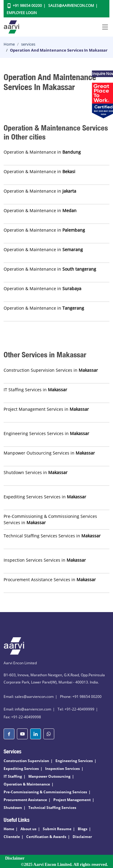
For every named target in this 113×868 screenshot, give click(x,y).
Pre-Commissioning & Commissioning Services (45, 792)
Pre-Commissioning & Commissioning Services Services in (50, 519)
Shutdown (13, 808)
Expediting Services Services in (45, 497)
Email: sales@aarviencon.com (29, 697)
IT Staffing (13, 776)
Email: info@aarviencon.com (27, 709)
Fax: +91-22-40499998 (22, 717)
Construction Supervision (26, 761)
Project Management (72, 800)
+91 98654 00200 (27, 6)
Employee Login (22, 13)
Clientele (12, 837)
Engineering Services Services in (46, 433)
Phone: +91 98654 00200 (81, 697)
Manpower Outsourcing (49, 776)
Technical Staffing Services (52, 808)
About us (28, 829)
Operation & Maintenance (27, 784)
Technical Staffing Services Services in (52, 536)
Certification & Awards (46, 837)
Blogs (83, 829)
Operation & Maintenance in (42, 152)
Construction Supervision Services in (51, 370)
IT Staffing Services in (35, 390)
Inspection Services (63, 769)
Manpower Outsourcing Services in (49, 453)
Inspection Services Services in (45, 560)
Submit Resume (57, 829)
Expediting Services (21, 769)
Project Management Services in (46, 409)
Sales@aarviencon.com (71, 6)
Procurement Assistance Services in (50, 580)
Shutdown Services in (36, 472)
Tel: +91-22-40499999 (76, 709)
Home (9, 44)
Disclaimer (82, 837)
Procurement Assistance (25, 800)
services (28, 44)
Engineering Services (74, 761)
